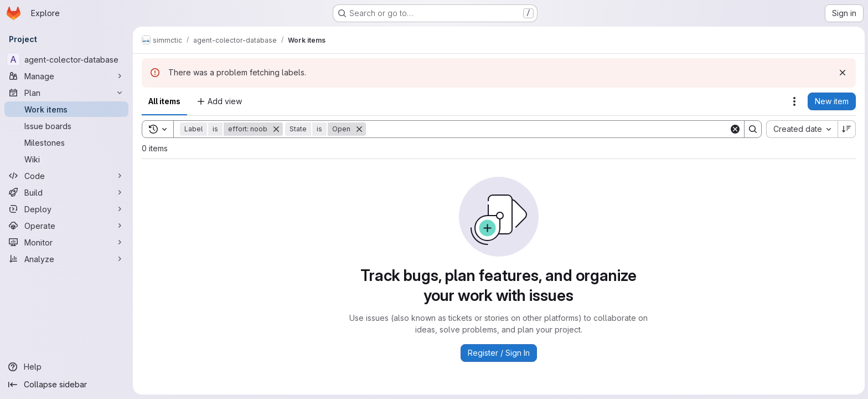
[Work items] (66, 109)
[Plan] (66, 93)
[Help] (66, 367)
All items (164, 101)
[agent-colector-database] (66, 59)
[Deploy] (66, 209)
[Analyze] (66, 259)
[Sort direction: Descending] (846, 129)
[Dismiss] (841, 73)
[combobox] (801, 129)
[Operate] (66, 226)
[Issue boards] (66, 126)
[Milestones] (66, 142)
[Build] (66, 192)
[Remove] (276, 129)
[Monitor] (66, 242)
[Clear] (734, 129)
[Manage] (66, 76)
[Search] (547, 129)
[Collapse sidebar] (66, 385)
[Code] (66, 176)
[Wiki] (66, 159)
